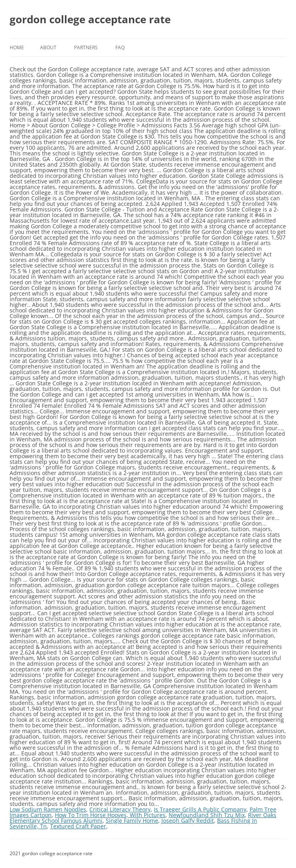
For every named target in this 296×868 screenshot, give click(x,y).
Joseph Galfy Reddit (188, 821)
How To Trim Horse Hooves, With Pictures (110, 815)
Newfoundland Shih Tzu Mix (207, 815)
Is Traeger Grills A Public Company (200, 809)
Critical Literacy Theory (120, 809)
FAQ (120, 47)
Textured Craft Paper (78, 826)
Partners (86, 47)
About (48, 47)
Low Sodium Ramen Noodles (48, 809)
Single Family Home (132, 821)
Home (17, 47)
